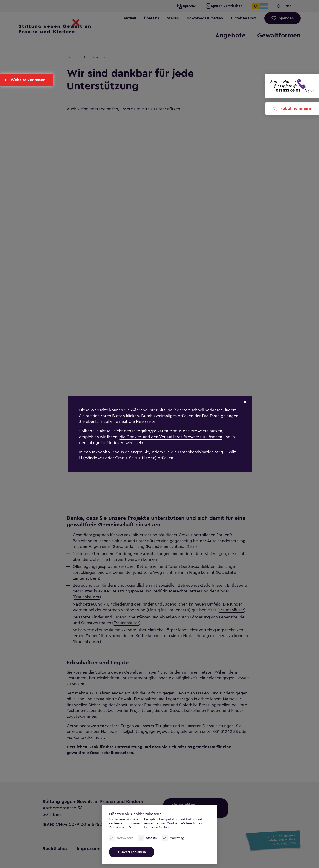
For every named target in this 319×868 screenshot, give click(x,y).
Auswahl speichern (132, 852)
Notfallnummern (295, 108)
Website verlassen (28, 80)
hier (167, 827)
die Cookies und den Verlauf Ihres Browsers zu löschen (171, 437)
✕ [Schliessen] (245, 402)
